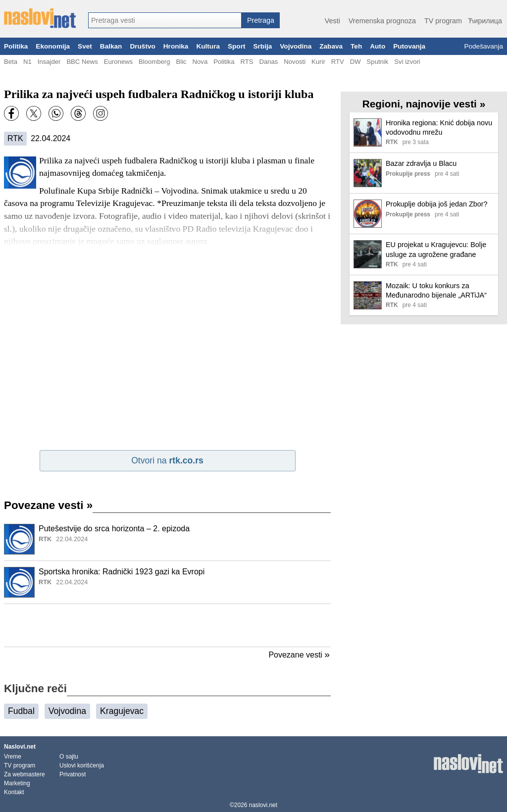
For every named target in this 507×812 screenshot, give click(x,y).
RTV (338, 62)
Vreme (13, 757)
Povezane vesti (48, 505)
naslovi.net (263, 805)
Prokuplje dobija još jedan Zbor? (437, 204)
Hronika (176, 46)
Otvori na (167, 460)
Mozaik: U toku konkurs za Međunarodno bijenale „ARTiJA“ (436, 290)
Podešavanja (483, 46)
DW (355, 62)
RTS (247, 62)
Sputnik (378, 62)
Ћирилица (485, 21)
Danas (268, 62)
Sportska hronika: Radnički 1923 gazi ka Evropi (122, 572)
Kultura (208, 46)
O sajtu (69, 757)
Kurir (318, 62)
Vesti (332, 21)
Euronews (118, 62)
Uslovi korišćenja (82, 765)
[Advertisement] (167, 625)
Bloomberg (154, 62)
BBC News (82, 62)
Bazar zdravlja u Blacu (421, 163)
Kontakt (14, 792)
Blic (181, 62)
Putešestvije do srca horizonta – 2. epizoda (114, 529)
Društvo (142, 46)
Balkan (111, 46)
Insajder (49, 62)
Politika (16, 46)
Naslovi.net (20, 747)
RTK (15, 138)
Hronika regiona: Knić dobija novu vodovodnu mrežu (439, 127)
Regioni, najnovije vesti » (424, 104)
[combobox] (165, 20)
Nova (200, 62)
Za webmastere (25, 774)
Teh (356, 46)
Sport (237, 46)
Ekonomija (53, 46)
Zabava (331, 46)
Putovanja (409, 46)
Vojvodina (296, 46)
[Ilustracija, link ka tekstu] (19, 540)
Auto (378, 46)
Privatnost (73, 774)
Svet (85, 46)
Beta (11, 62)
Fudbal (21, 711)
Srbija (262, 46)
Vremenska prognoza (382, 21)
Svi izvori (407, 62)
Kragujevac (122, 711)
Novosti (295, 62)
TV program (443, 21)
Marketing (17, 783)
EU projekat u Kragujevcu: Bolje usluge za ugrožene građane (436, 249)
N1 (27, 62)
